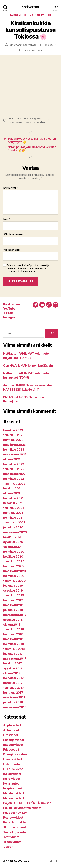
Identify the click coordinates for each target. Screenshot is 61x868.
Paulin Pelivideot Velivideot (22, 808)
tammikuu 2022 (14, 484)
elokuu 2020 (12, 547)
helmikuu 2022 (14, 479)
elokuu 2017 (12, 673)
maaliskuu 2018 (14, 639)
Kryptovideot (13, 788)
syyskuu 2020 (13, 542)
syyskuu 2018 (13, 620)
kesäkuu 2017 (13, 683)
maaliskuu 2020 (15, 571)
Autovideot (11, 730)
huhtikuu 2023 (13, 440)
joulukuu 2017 (13, 654)
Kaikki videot (19, 15)
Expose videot (13, 745)
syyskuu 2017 (13, 668)
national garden (33, 118)
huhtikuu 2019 (13, 600)
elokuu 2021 (12, 493)
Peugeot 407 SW (15, 813)
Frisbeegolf (11, 750)
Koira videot (12, 779)
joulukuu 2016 (13, 702)
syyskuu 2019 (13, 590)
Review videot (13, 818)
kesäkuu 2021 (13, 503)
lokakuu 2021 (13, 488)
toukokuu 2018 (14, 629)
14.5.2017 (50, 45)
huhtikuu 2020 (14, 566)
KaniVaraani (30, 7)
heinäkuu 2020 (14, 552)
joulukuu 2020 (13, 527)
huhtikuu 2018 (13, 634)
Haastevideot (13, 759)
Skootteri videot (15, 827)
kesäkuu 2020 (13, 556)
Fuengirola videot (15, 754)
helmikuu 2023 (14, 450)
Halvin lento (12, 764)
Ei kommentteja (33, 50)
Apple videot (12, 725)
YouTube (9, 308)
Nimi (7, 219)
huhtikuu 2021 (13, 513)
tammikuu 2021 (14, 522)
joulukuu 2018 (13, 610)
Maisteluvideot (14, 793)
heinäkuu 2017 (14, 678)
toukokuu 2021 (14, 508)
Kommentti (11, 188)
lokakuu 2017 (13, 663)
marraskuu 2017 (15, 658)
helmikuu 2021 (14, 518)
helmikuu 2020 (14, 576)
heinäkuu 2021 (14, 498)
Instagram (10, 317)
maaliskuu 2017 (14, 697)
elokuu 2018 (12, 624)
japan (20, 118)
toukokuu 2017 (14, 688)
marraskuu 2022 (15, 454)
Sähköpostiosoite (14, 235)
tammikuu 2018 (14, 649)
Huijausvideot (13, 769)
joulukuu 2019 (13, 586)
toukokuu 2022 (14, 469)
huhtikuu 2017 (13, 693)
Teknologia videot (16, 832)
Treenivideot (12, 842)
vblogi (43, 122)
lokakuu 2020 (13, 537)
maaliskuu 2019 (14, 605)
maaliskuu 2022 (14, 474)
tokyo (28, 122)
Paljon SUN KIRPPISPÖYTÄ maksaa (27, 803)
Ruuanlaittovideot (16, 822)
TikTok (8, 313)
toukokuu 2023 (14, 435)
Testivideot (11, 837)
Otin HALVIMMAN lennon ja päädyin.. (29, 365)
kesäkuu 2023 (13, 430)
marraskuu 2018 (15, 615)
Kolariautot (11, 784)
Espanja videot (14, 740)
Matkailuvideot (41, 15)
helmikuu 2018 (14, 644)
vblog (35, 122)
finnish (12, 118)
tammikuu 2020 (14, 581)
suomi (20, 122)
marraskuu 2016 (15, 707)
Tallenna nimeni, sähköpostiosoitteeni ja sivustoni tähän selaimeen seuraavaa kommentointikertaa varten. (28, 269)
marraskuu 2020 (15, 532)
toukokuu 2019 (14, 595)
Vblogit (8, 847)
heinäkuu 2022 (14, 464)
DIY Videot (11, 735)
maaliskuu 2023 (14, 445)
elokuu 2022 (12, 459)
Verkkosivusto (11, 250)
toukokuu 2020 (14, 561)
